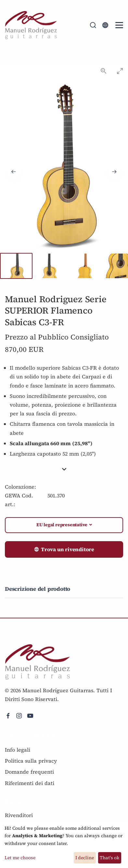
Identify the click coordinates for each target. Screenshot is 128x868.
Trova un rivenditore (64, 549)
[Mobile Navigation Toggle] (119, 25)
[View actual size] (104, 71)
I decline (85, 858)
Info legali (18, 750)
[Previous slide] (14, 172)
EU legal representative (62, 525)
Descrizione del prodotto (38, 589)
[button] (64, 470)
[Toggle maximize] (120, 71)
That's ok (109, 858)
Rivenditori (19, 815)
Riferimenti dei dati (30, 783)
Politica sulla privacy (31, 761)
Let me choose (20, 858)
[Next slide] (114, 172)
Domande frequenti (29, 772)
